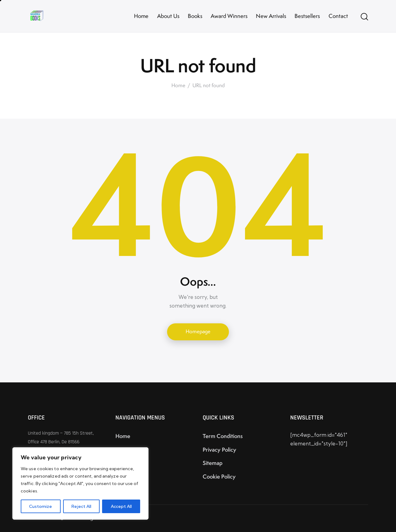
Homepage (198, 331)
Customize (41, 506)
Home (178, 86)
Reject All (81, 506)
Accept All (121, 506)
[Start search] (364, 17)
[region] (80, 483)
